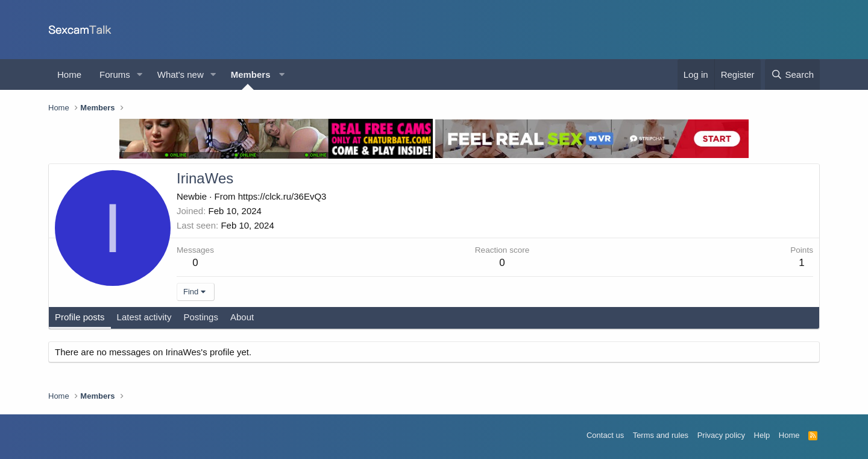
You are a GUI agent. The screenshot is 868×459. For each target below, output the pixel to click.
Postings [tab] (201, 317)
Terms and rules (661, 435)
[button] (140, 74)
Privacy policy (721, 435)
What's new (181, 74)
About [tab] (242, 317)
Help (762, 435)
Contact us (605, 435)
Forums (115, 74)
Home (69, 74)
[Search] (792, 74)
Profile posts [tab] (80, 317)
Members (251, 74)
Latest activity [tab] (144, 317)
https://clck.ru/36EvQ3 (282, 196)
